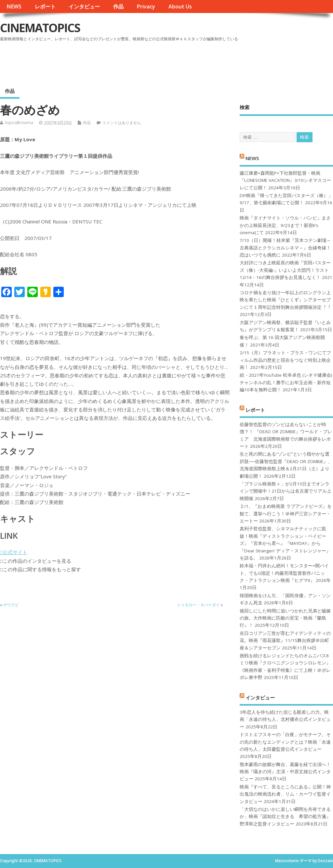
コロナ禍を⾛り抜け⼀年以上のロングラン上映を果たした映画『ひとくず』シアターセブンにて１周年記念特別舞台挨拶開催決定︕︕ (285, 300)
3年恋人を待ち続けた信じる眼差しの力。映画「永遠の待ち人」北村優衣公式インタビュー (285, 719)
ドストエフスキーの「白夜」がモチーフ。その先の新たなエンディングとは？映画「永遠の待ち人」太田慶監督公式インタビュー (285, 742)
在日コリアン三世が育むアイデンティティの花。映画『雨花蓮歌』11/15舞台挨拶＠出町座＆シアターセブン (285, 641)
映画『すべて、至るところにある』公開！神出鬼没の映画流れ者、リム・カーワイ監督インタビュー (285, 794)
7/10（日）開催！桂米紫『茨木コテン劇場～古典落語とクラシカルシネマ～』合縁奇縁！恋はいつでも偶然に (285, 248)
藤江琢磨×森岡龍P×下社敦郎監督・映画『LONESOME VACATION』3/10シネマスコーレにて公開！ (285, 180)
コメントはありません (122, 123)
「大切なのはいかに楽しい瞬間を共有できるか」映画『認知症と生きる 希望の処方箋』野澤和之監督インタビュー (285, 817)
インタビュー (84, 6)
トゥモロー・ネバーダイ (198, 605)
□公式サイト (14, 552)
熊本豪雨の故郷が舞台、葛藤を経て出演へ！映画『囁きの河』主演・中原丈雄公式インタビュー (285, 772)
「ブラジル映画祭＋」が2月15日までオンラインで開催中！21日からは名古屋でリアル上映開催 (286, 491)
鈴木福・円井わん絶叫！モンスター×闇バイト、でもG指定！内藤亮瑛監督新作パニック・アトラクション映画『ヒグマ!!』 (284, 573)
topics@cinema (19, 123)
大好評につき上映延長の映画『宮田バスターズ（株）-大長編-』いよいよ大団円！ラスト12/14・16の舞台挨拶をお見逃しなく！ (285, 270)
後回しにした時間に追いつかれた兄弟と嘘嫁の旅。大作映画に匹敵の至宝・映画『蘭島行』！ (285, 618)
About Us (180, 6)
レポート (45, 6)
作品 (118, 6)
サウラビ (11, 605)
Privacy (146, 6)
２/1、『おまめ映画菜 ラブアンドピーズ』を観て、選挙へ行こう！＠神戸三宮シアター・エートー (286, 514)
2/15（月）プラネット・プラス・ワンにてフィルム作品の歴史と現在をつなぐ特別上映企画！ (285, 360)
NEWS (14, 6)
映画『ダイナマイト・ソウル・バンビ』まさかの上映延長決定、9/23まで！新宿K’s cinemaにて (285, 225)
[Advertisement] (209, 61)
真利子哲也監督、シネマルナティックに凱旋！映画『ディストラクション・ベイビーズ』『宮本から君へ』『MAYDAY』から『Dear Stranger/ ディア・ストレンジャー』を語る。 (285, 543)
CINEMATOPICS (40, 28)
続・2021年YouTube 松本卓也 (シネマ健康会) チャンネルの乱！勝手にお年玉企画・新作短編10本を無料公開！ (286, 382)
